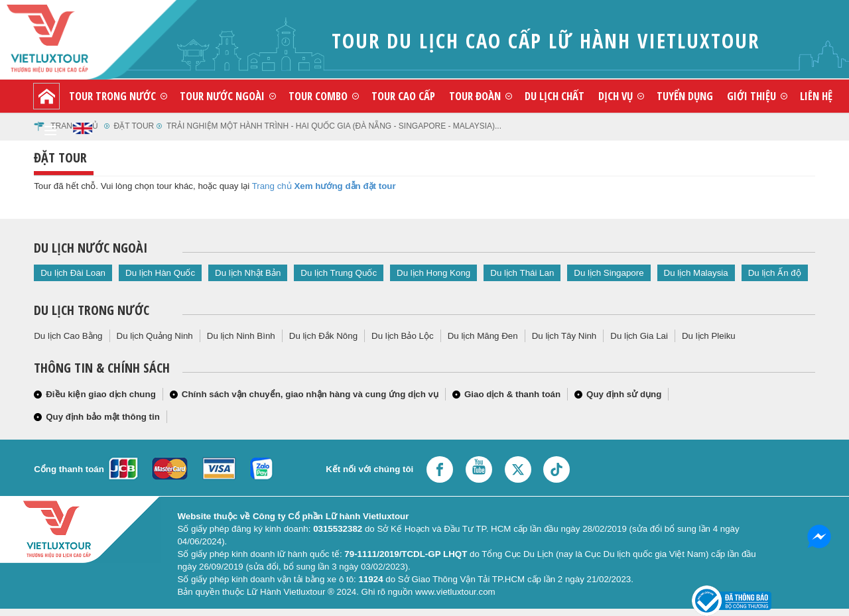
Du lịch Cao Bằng (68, 336)
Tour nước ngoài (222, 96)
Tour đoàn (475, 96)
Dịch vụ (616, 96)
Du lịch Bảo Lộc (403, 336)
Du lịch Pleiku (709, 336)
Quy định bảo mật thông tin (103, 417)
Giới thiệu (751, 96)
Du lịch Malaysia (696, 273)
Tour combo (318, 96)
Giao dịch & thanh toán (512, 394)
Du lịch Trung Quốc (339, 273)
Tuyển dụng (685, 96)
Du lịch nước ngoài (91, 248)
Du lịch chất (555, 96)
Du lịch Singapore (609, 273)
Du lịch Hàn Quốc (160, 273)
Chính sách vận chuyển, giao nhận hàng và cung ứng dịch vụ (310, 394)
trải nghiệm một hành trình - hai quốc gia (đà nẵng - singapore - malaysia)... (334, 126)
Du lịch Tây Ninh (564, 336)
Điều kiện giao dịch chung (101, 394)
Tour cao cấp (403, 96)
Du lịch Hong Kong (433, 273)
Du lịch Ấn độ (775, 273)
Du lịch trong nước (92, 310)
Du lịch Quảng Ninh (155, 336)
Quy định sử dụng (624, 394)
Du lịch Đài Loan (73, 273)
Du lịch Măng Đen (483, 336)
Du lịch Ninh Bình (241, 336)
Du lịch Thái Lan (522, 273)
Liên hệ (816, 96)
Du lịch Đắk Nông (323, 336)
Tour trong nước (112, 96)
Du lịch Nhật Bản (248, 273)
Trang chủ (272, 186)
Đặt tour (134, 126)
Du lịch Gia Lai (639, 336)
